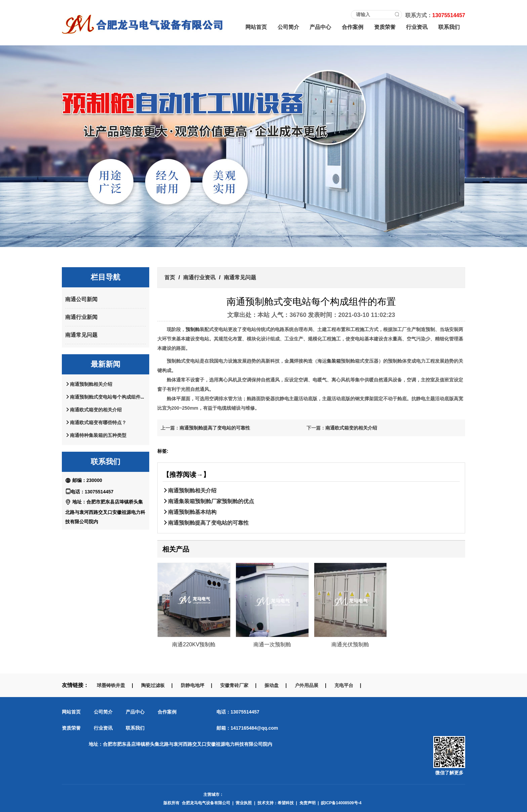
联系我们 (449, 27)
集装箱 (334, 361)
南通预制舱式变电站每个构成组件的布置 (112, 397)
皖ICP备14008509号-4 (341, 803)
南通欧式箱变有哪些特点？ (98, 422)
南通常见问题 (81, 335)
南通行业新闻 (81, 317)
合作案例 (353, 27)
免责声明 (308, 803)
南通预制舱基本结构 (192, 512)
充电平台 (344, 685)
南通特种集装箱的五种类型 (98, 435)
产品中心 (320, 27)
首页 (170, 277)
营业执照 (244, 803)
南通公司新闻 (81, 299)
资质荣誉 (385, 27)
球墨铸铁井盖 (111, 685)
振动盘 (272, 685)
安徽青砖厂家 (234, 685)
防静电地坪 (193, 685)
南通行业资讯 (199, 277)
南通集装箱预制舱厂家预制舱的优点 (211, 501)
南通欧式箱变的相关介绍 (96, 410)
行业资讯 (417, 27)
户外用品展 (307, 685)
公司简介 (288, 27)
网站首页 (256, 27)
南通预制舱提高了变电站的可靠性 (215, 428)
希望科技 (286, 803)
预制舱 (193, 329)
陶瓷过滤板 (153, 685)
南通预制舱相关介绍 (91, 384)
